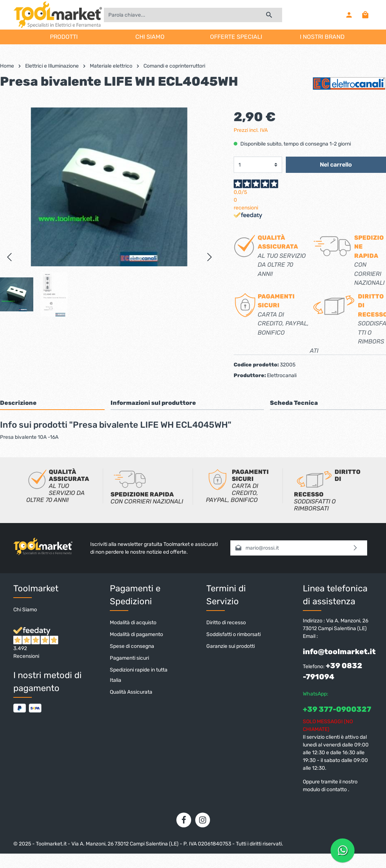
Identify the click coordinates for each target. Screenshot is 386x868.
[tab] (52, 403)
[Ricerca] (269, 15)
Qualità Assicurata (131, 692)
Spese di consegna (132, 646)
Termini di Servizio (226, 595)
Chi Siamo (25, 610)
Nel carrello (336, 165)
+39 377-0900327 (337, 709)
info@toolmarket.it (339, 652)
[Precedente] (9, 257)
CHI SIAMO (150, 37)
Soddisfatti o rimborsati (233, 634)
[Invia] (355, 548)
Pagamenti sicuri (129, 658)
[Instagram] (203, 820)
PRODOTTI (64, 37)
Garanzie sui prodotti (231, 646)
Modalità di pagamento (136, 634)
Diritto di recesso (226, 623)
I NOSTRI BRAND (322, 37)
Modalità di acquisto (133, 623)
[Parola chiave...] (180, 15)
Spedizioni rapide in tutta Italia (139, 675)
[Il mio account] (349, 15)
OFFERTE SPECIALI (236, 37)
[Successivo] (210, 257)
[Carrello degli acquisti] (365, 15)
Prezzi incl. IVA (251, 130)
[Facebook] (184, 820)
